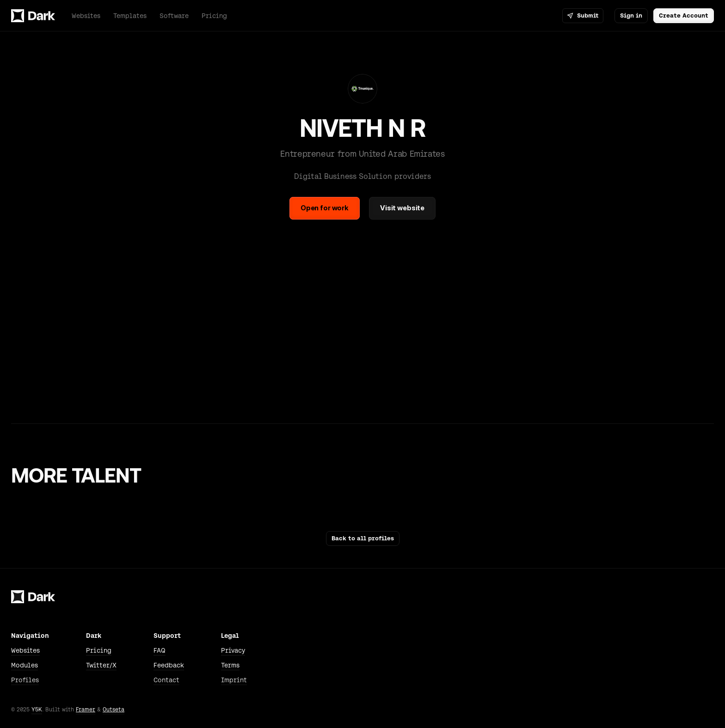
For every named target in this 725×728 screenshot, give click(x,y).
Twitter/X (101, 665)
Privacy (233, 650)
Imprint (234, 680)
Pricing (99, 650)
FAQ (160, 650)
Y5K (37, 710)
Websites (25, 650)
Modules (25, 665)
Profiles (25, 680)
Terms (230, 665)
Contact (166, 680)
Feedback (169, 665)
